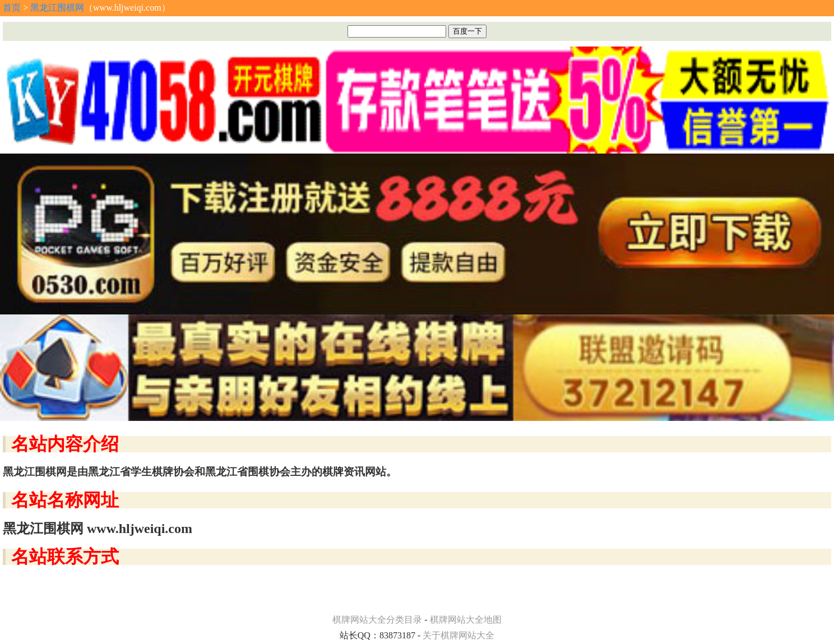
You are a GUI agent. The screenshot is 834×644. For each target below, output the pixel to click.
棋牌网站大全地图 (466, 620)
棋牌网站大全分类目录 (377, 620)
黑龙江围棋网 (57, 8)
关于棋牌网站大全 (458, 635)
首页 (12, 8)
